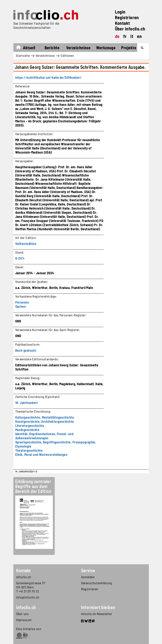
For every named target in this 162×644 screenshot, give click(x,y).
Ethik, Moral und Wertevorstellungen (41, 455)
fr (125, 36)
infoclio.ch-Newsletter (97, 614)
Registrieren (127, 17)
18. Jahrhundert (27, 403)
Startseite (20, 48)
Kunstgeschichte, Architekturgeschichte (45, 421)
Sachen (21, 306)
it (132, 36)
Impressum (24, 620)
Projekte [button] (129, 48)
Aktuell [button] (29, 48)
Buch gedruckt (26, 350)
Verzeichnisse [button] (78, 48)
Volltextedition (26, 244)
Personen (22, 302)
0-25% (20, 258)
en (139, 36)
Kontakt (122, 23)
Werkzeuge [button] (106, 48)
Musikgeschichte (27, 430)
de (117, 36)
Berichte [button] (52, 48)
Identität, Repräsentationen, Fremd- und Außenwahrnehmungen (44, 436)
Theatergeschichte (29, 450)
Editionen (67, 55)
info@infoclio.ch (28, 597)
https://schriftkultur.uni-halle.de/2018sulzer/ (48, 77)
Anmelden (88, 577)
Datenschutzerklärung (97, 583)
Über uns (22, 614)
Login (120, 12)
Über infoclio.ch (130, 29)
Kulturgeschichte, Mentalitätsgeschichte (45, 417)
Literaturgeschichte (30, 426)
